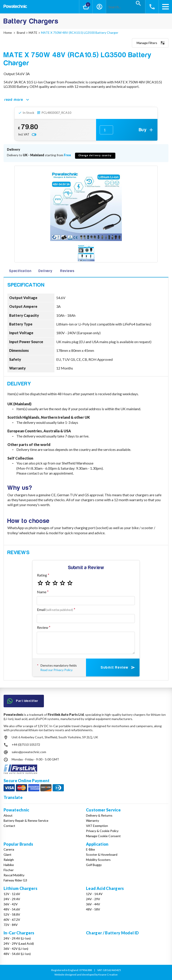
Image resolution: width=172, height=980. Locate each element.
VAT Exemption (97, 826)
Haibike (9, 865)
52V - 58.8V (12, 914)
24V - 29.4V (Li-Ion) (17, 938)
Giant (8, 854)
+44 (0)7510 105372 (26, 745)
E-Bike (90, 849)
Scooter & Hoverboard (102, 854)
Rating (42, 575)
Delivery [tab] (45, 271)
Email (55, 609)
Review (43, 627)
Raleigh (9, 860)
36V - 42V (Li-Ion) (16, 949)
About (8, 815)
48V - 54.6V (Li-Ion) (17, 954)
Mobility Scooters (98, 860)
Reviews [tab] (67, 271)
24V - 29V (93, 899)
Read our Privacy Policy (56, 670)
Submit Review (118, 667)
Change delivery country (95, 155)
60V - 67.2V (12, 920)
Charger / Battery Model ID (112, 933)
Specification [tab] (20, 271)
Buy (146, 130)
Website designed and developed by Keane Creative (86, 975)
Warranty (92, 821)
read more (17, 100)
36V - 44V (93, 904)
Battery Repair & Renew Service (26, 821)
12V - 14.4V (94, 894)
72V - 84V (11, 925)
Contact (9, 826)
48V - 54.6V (12, 909)
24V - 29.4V (12, 899)
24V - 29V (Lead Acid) (19, 943)
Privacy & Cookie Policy (102, 831)
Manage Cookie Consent (103, 836)
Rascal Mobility (14, 875)
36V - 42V (11, 904)
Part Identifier (23, 701)
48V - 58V (93, 909)
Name (42, 592)
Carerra (9, 849)
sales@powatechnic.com (29, 752)
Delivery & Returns (99, 815)
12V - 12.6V (12, 894)
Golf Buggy (94, 865)
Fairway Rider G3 (15, 880)
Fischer (9, 870)
